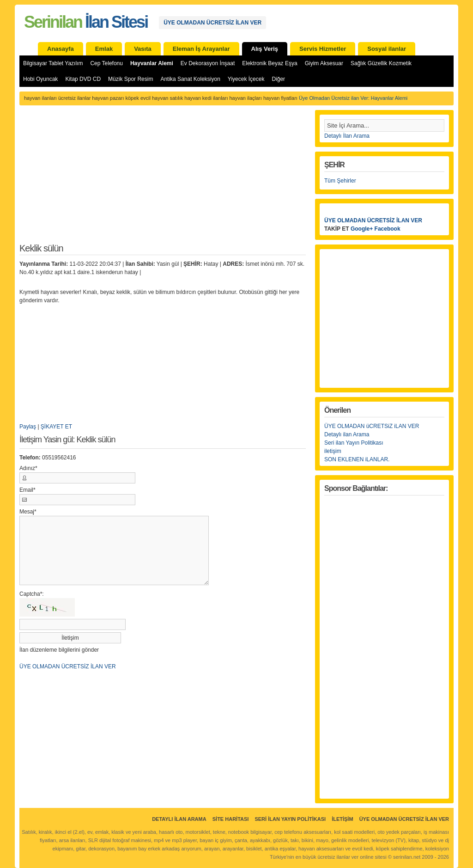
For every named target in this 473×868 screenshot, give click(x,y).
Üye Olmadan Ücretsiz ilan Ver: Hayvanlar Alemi (353, 98)
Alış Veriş (265, 49)
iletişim (333, 451)
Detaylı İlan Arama (347, 136)
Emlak (104, 49)
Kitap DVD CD (83, 79)
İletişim (342, 819)
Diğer (278, 79)
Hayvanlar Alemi (152, 63)
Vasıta (143, 49)
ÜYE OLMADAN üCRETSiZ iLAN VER (372, 426)
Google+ (362, 229)
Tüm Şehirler (340, 181)
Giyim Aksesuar (324, 63)
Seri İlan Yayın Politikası (290, 819)
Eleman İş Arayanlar (201, 49)
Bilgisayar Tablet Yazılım (53, 63)
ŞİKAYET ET (56, 427)
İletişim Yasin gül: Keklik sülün (67, 440)
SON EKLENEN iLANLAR (356, 459)
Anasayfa (61, 49)
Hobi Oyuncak (40, 79)
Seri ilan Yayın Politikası (354, 443)
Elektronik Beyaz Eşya (270, 63)
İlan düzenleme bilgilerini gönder (59, 650)
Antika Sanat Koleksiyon (190, 79)
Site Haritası (231, 819)
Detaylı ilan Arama (347, 434)
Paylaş (28, 427)
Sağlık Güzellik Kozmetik (381, 63)
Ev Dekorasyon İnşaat (208, 63)
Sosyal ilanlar (387, 49)
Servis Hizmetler (323, 49)
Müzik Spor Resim (130, 79)
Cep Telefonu (106, 63)
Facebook (388, 229)
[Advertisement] (163, 179)
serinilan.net (407, 857)
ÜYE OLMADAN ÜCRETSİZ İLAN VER (212, 23)
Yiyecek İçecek (246, 79)
